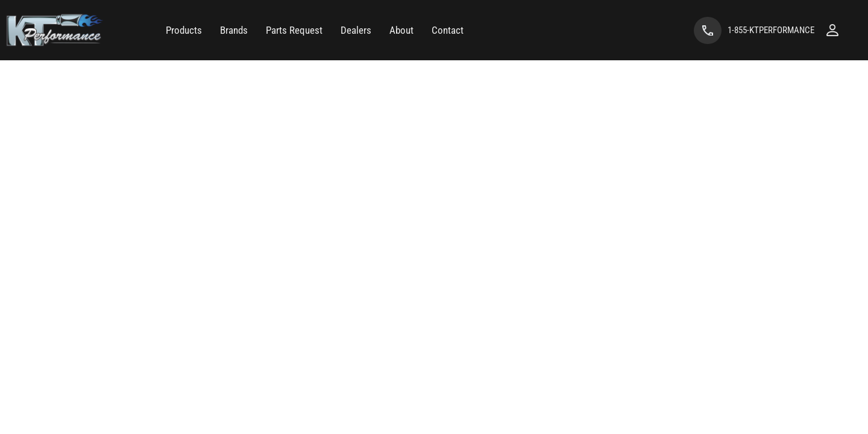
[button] (184, 30)
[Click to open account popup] (832, 30)
